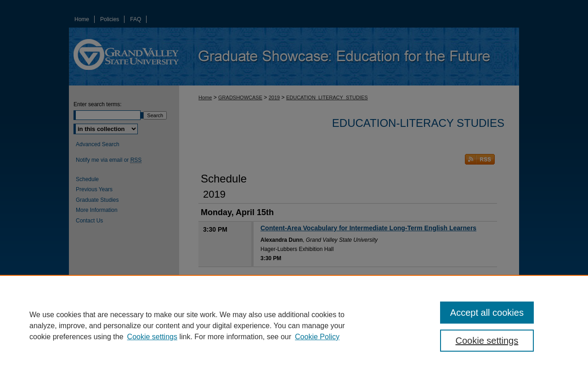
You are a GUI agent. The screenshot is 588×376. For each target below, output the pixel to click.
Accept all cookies (487, 313)
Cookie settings (152, 337)
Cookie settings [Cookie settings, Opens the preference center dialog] (487, 341)
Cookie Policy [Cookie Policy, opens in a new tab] (317, 337)
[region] (294, 325)
